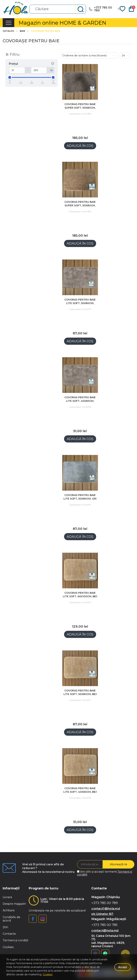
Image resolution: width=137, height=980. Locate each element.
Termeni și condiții (15, 940)
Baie (24, 31)
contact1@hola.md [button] (106, 909)
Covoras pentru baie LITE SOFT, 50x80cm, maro (80, 303)
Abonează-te (119, 864)
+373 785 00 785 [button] (104, 925)
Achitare (9, 910)
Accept (123, 967)
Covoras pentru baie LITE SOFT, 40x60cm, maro (80, 401)
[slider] (10, 77)
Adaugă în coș (80, 146)
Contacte (9, 934)
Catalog (10, 31)
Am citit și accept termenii (105, 873)
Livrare (7, 897)
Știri (5, 927)
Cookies (8, 947)
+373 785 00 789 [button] (105, 903)
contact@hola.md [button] (105, 931)
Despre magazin (14, 904)
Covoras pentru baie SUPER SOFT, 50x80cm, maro (80, 108)
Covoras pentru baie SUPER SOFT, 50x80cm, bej (80, 205)
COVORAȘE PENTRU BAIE (46, 31)
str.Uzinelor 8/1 (102, 914)
